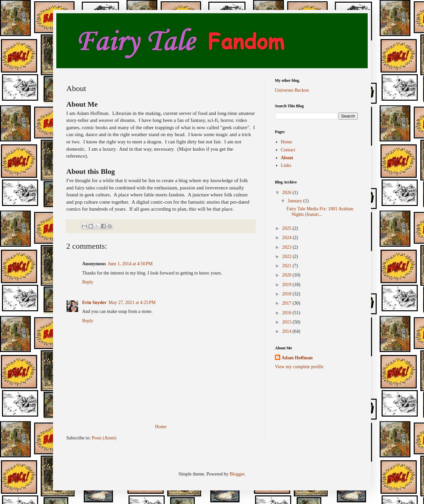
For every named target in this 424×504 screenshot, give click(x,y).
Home (161, 427)
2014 (288, 331)
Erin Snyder (94, 302)
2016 (288, 313)
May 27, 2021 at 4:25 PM (132, 302)
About (287, 158)
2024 (288, 238)
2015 (288, 322)
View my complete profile (299, 367)
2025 (288, 228)
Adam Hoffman (297, 358)
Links (286, 165)
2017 (288, 303)
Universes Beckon (292, 90)
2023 (288, 247)
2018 (288, 294)
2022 (288, 256)
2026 (288, 193)
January (295, 201)
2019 (288, 285)
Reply (88, 282)
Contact (288, 150)
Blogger (237, 474)
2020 (288, 275)
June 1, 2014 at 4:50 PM (130, 264)
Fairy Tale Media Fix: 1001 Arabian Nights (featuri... (320, 212)
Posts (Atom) (104, 438)
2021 (288, 266)
